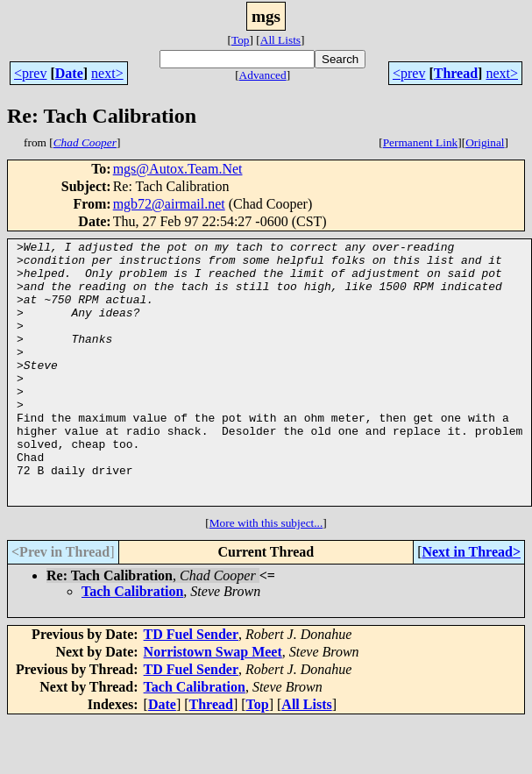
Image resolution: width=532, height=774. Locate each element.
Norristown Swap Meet (213, 704)
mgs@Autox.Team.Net (178, 169)
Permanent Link (421, 142)
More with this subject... (266, 575)
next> (107, 73)
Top (241, 40)
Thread (456, 73)
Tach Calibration (132, 644)
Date (69, 73)
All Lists (280, 40)
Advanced (263, 75)
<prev (30, 73)
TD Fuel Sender (191, 687)
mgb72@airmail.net (169, 204)
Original (485, 142)
